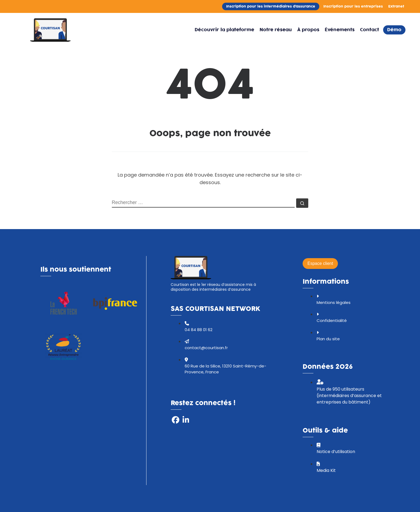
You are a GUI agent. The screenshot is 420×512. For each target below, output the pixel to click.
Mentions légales (334, 302)
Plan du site (328, 339)
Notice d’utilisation (336, 452)
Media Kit (326, 470)
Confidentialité (332, 320)
